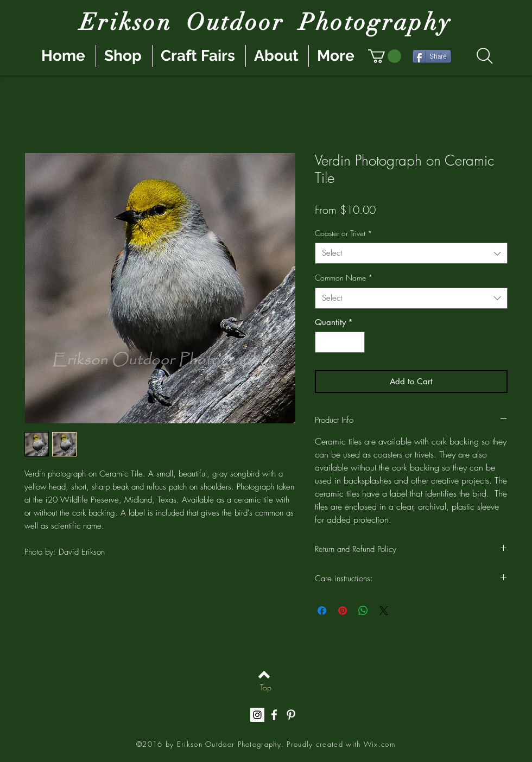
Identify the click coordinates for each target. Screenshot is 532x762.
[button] (385, 56)
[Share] (432, 56)
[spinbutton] (340, 342)
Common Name (344, 278)
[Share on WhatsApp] (363, 611)
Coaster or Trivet (344, 233)
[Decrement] (324, 342)
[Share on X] (384, 611)
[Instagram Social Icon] (257, 715)
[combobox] (411, 253)
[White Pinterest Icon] (291, 715)
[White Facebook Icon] (274, 715)
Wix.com (379, 744)
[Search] (484, 56)
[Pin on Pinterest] (343, 611)
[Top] (266, 688)
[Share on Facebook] (322, 611)
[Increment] (356, 342)
